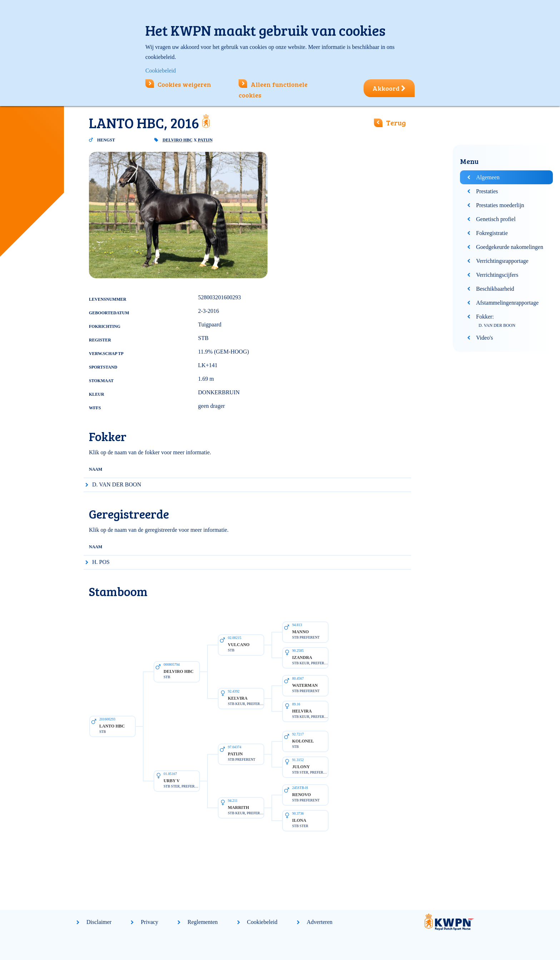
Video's (484, 338)
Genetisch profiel (496, 219)
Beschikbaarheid (495, 289)
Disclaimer (99, 922)
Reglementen (202, 922)
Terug (396, 122)
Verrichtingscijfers (497, 275)
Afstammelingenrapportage (507, 303)
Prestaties (487, 191)
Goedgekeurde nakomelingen (510, 247)
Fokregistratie (492, 233)
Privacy (149, 922)
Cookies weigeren (178, 84)
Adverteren (320, 922)
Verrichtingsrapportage (502, 261)
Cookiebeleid (262, 922)
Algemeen (488, 177)
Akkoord (389, 88)
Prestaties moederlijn (500, 205)
